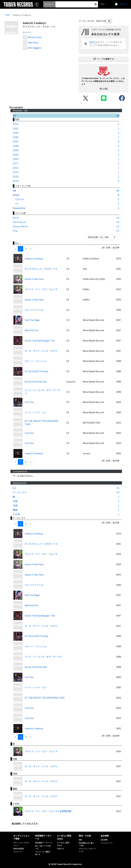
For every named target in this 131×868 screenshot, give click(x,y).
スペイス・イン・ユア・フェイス (41, 289)
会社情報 (104, 840)
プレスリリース (107, 843)
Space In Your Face (34, 279)
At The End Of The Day (36, 371)
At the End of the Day (36, 382)
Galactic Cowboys (34, 258)
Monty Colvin (35, 37)
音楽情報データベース (44, 843)
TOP (7, 15)
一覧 (102, 4)
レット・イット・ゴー (36, 412)
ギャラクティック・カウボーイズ (41, 269)
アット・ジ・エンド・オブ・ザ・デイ (42, 392)
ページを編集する (104, 59)
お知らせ (60, 848)
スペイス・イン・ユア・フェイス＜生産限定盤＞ (49, 811)
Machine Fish (32, 330)
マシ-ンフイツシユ (34, 310)
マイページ (18, 852)
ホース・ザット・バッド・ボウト (41, 351)
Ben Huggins (35, 48)
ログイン (124, 4)
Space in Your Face (34, 300)
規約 (80, 840)
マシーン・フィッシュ (36, 361)
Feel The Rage (32, 320)
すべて (48, 4)
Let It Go (29, 402)
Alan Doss (33, 42)
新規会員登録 (18, 848)
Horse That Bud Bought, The (40, 341)
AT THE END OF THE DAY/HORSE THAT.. (42, 423)
